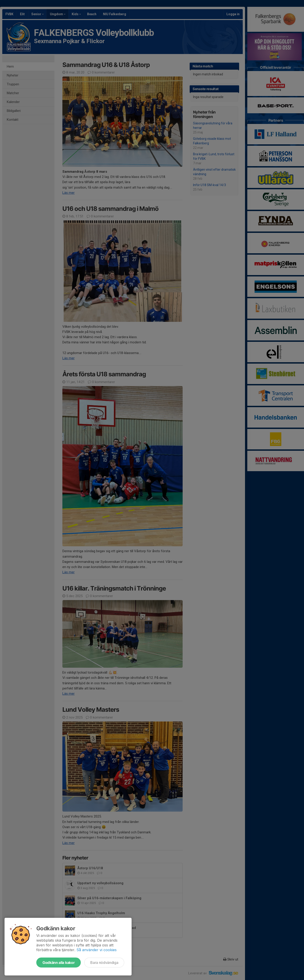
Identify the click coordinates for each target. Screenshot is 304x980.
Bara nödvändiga (104, 963)
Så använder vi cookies (97, 950)
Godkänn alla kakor (59, 963)
